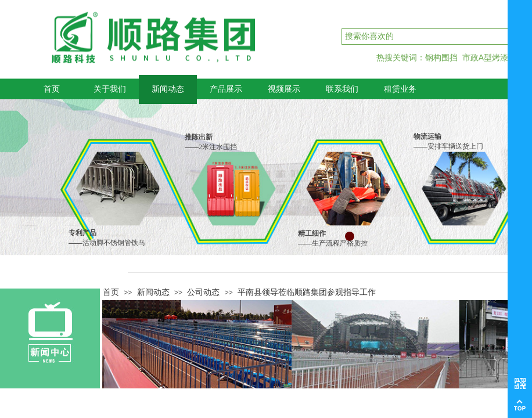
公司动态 (203, 292)
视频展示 (284, 89)
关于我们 (110, 89)
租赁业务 (400, 89)
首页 (52, 89)
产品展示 (226, 89)
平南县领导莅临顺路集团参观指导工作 (307, 292)
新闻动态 (168, 89)
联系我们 (342, 89)
